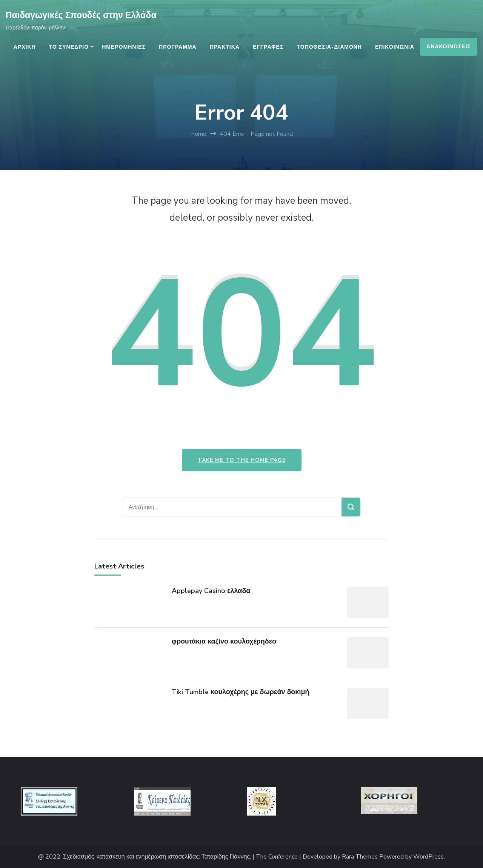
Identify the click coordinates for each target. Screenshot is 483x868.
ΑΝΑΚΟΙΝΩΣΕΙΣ (449, 47)
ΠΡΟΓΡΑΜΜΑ (178, 47)
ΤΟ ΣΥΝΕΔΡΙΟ (69, 47)
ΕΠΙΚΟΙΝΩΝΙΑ (395, 47)
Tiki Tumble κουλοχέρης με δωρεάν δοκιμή (240, 692)
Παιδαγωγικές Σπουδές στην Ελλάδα (81, 15)
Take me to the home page (242, 460)
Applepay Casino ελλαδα (211, 591)
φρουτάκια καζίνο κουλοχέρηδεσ (224, 641)
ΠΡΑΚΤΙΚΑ (225, 47)
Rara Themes (360, 857)
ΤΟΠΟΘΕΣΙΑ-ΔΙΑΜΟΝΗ (329, 47)
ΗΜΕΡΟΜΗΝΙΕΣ (124, 47)
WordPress (428, 857)
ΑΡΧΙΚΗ (25, 47)
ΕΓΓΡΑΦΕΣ (268, 47)
